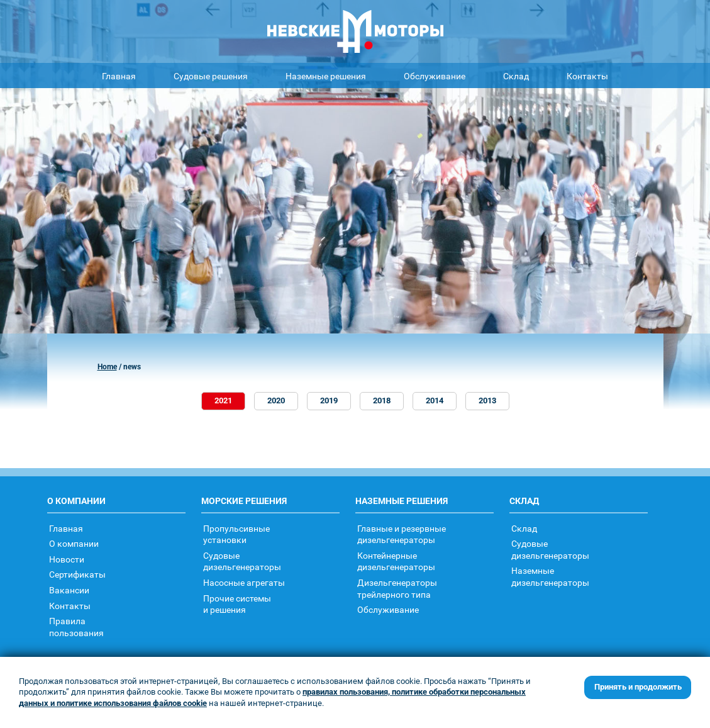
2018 (382, 400)
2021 (223, 400)
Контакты (587, 76)
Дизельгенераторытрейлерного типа (397, 588)
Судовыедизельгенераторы (242, 561)
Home (107, 367)
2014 (435, 400)
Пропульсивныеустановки (236, 534)
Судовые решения (211, 76)
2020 (276, 400)
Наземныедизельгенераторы (550, 576)
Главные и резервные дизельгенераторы (402, 534)
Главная (119, 76)
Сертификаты (77, 574)
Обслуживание (435, 76)
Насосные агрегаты (244, 582)
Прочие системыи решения (237, 604)
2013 (487, 400)
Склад (516, 76)
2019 (329, 400)
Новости (67, 559)
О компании (74, 543)
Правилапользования (76, 627)
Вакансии (69, 590)
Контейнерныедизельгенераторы (396, 561)
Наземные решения (326, 76)
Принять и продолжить (638, 687)
